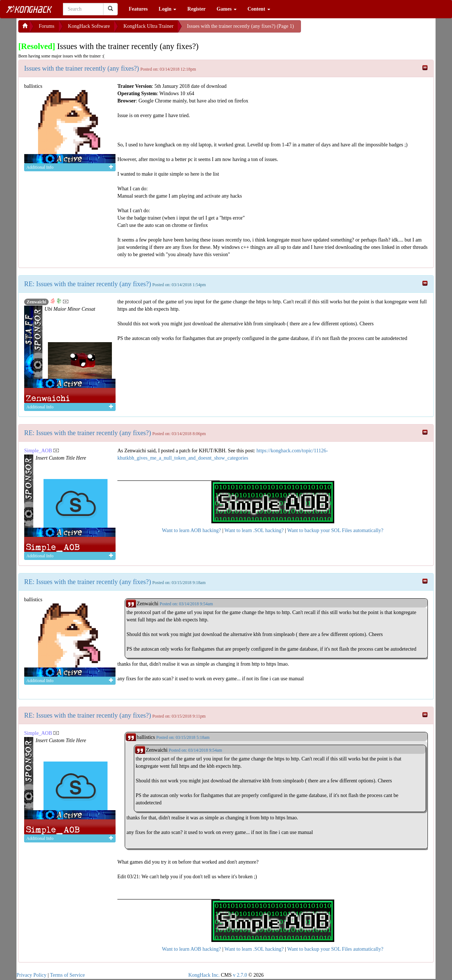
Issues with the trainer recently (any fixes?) (82, 68)
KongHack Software (89, 26)
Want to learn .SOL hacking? (254, 530)
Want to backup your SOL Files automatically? (335, 530)
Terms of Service (67, 975)
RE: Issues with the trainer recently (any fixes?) (88, 284)
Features (138, 9)
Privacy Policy (31, 975)
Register (196, 9)
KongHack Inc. (204, 975)
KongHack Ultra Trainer (148, 26)
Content (259, 9)
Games (227, 9)
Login (168, 9)
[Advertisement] (359, 29)
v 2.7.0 (240, 975)
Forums (47, 26)
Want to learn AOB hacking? (191, 530)
